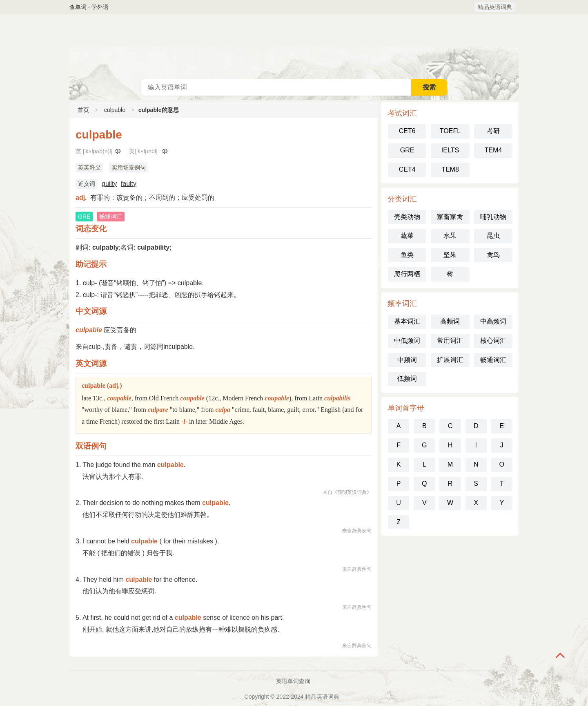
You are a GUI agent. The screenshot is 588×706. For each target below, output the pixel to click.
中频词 (407, 360)
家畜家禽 (450, 217)
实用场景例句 (129, 168)
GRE (407, 150)
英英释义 (89, 168)
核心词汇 (493, 341)
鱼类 (407, 255)
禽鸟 (493, 255)
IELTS (450, 150)
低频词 (407, 379)
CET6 (407, 131)
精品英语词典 (495, 7)
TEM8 (450, 169)
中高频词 (493, 321)
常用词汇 (450, 341)
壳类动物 (407, 217)
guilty (109, 184)
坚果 (450, 255)
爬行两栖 (407, 274)
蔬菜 (407, 236)
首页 (83, 110)
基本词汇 (407, 321)
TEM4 (493, 150)
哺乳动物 (493, 217)
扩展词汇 (450, 360)
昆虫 (493, 236)
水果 (450, 236)
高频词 (450, 321)
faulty (129, 184)
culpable (115, 110)
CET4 (407, 169)
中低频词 (407, 341)
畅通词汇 (493, 360)
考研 (493, 131)
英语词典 (294, 47)
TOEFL (450, 131)
